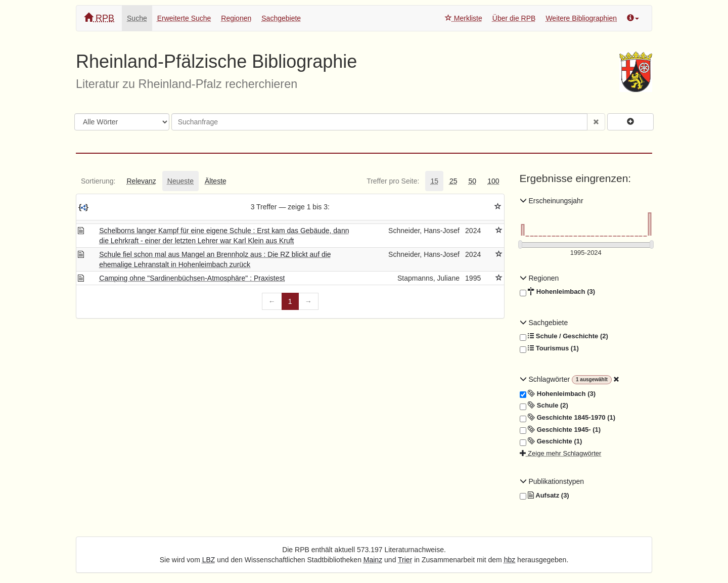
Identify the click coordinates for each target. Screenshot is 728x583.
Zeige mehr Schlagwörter (561, 453)
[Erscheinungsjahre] (586, 253)
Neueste (180, 181)
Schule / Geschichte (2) (564, 336)
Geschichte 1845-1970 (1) (568, 418)
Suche (137, 18)
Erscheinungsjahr (552, 201)
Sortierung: (98, 181)
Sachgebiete (281, 18)
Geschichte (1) (551, 441)
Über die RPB (514, 18)
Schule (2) (544, 406)
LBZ (209, 560)
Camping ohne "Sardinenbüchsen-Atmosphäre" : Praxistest (192, 278)
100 (493, 181)
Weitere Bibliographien (581, 18)
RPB (99, 18)
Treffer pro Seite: (393, 181)
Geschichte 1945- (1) (560, 430)
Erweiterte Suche (184, 18)
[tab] (98, 181)
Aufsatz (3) (544, 496)
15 (434, 181)
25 (453, 181)
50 (473, 181)
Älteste (216, 181)
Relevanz (141, 181)
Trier (405, 560)
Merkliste (464, 18)
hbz (510, 560)
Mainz (373, 560)
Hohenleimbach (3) (558, 292)
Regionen (236, 18)
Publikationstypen (552, 481)
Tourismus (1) (549, 348)
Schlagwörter (546, 379)
